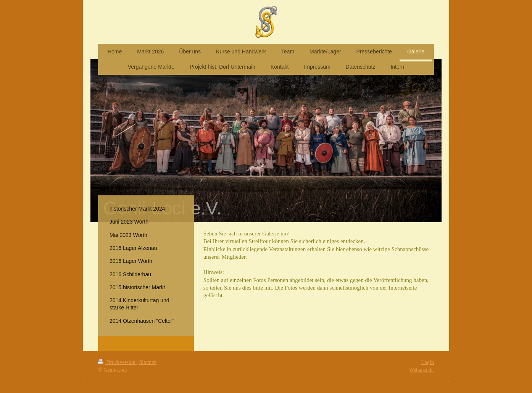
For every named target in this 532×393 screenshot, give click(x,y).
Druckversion (117, 362)
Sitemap (148, 362)
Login (428, 362)
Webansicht (422, 370)
